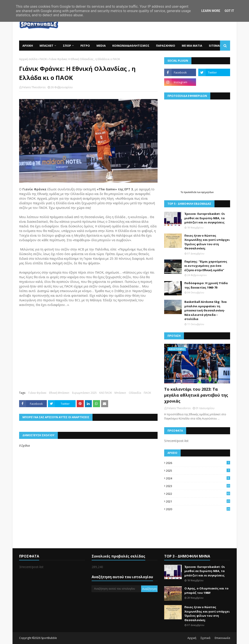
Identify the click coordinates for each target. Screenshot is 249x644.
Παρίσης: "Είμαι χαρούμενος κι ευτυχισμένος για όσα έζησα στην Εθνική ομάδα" (206, 266)
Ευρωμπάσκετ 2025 (84, 393)
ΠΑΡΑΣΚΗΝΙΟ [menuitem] (166, 46)
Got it (229, 11)
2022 (198, 494)
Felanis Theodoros (34, 87)
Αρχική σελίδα (28, 59)
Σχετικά (205, 638)
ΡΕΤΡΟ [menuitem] (85, 46)
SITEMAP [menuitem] (215, 46)
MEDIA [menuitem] (101, 46)
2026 (198, 463)
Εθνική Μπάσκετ (59, 393)
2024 (198, 478)
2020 (198, 509)
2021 (198, 501)
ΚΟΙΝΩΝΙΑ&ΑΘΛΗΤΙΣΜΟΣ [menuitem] (131, 46)
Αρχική (192, 638)
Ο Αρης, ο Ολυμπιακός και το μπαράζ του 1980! (206, 591)
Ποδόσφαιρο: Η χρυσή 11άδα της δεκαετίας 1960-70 (206, 285)
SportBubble (49, 638)
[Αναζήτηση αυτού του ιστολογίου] (116, 589)
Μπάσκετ (120, 393)
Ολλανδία (135, 393)
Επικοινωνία (222, 638)
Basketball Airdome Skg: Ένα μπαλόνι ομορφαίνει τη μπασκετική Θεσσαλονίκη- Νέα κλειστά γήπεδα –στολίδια (205, 310)
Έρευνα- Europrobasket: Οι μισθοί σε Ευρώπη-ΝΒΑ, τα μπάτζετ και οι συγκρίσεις (205, 218)
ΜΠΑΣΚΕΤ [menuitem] (46, 46)
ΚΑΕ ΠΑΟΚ (106, 393)
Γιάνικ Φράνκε (37, 393)
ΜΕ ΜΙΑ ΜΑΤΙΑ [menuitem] (192, 46)
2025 (198, 471)
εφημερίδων (207, 192)
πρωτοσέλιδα (190, 192)
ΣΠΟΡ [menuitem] (67, 46)
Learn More (211, 11)
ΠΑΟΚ (43, 59)
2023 (198, 486)
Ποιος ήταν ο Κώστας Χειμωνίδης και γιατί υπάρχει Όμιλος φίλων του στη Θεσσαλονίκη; (207, 242)
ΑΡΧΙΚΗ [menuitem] (28, 46)
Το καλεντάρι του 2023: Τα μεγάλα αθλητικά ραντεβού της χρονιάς (196, 395)
